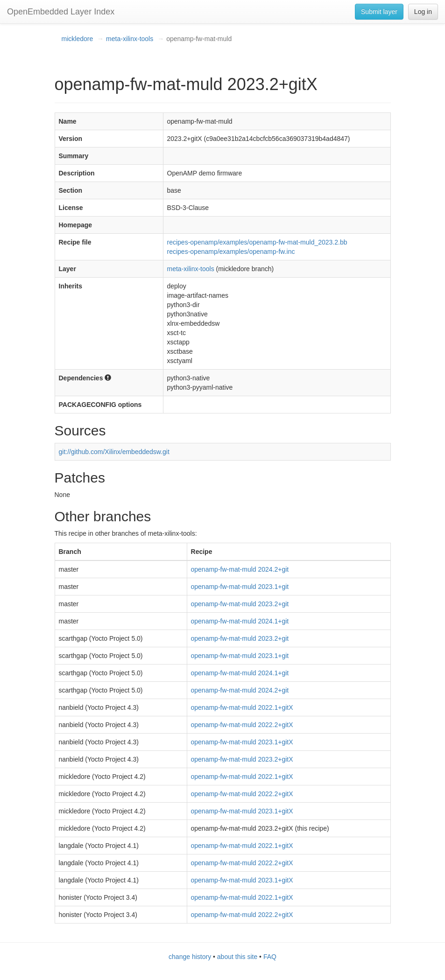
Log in (423, 12)
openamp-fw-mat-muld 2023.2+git (240, 604)
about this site (237, 957)
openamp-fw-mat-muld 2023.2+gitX (242, 759)
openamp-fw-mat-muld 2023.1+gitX (242, 742)
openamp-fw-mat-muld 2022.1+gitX (242, 707)
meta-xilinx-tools (130, 39)
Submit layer (379, 12)
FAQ (270, 957)
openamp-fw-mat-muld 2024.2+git (240, 569)
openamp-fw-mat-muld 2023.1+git (240, 587)
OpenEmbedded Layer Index (61, 12)
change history (190, 957)
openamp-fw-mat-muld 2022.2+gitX (242, 725)
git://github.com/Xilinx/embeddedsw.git (114, 452)
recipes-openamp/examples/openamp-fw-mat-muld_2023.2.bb (257, 242)
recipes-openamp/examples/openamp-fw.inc (231, 252)
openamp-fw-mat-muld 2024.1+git (240, 621)
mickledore (78, 39)
